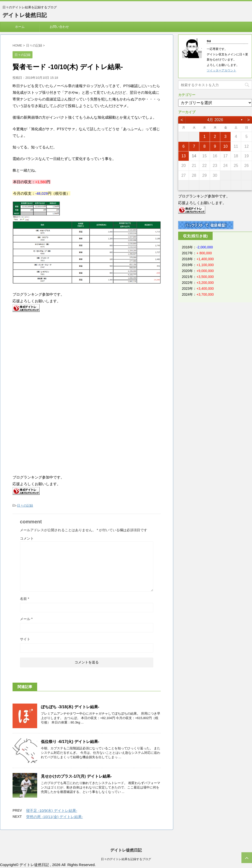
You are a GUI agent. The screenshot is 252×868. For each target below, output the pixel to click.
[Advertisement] (54, 356)
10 (225, 146)
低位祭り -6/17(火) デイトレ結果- (70, 742)
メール (26, 619)
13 (184, 156)
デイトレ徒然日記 (25, 15)
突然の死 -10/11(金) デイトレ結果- (55, 817)
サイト (25, 639)
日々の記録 (25, 506)
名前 (24, 599)
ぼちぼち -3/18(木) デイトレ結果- (70, 707)
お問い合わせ (59, 27)
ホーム (20, 27)
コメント (27, 538)
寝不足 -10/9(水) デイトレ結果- (52, 811)
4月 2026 (215, 120)
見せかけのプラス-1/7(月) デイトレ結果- (76, 776)
